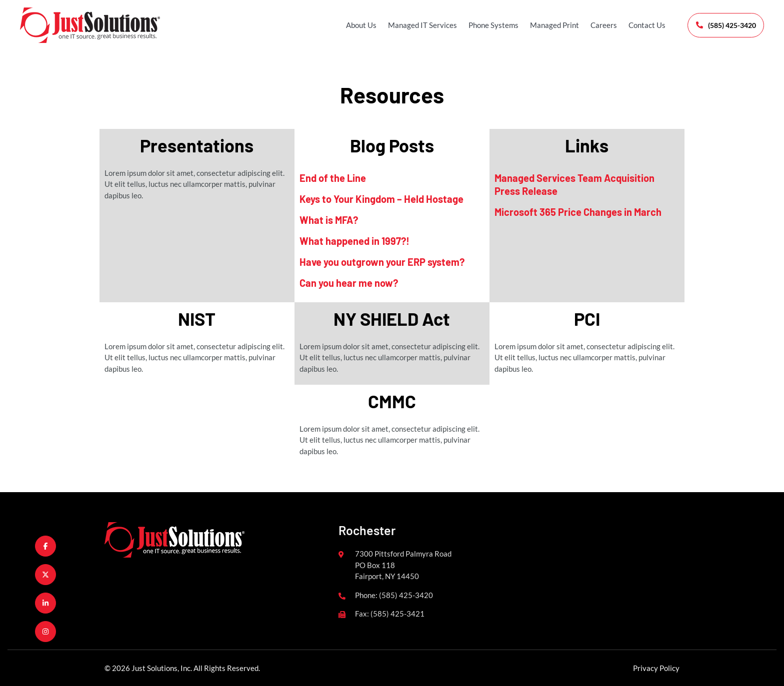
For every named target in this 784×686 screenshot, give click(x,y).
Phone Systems (484, 25)
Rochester (367, 530)
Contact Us (638, 25)
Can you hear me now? (349, 283)
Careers (595, 25)
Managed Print (545, 25)
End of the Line (333, 178)
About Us (352, 25)
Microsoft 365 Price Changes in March (578, 212)
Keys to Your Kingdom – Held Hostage (381, 199)
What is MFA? (329, 220)
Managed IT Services (413, 25)
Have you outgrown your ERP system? (382, 262)
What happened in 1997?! (354, 241)
